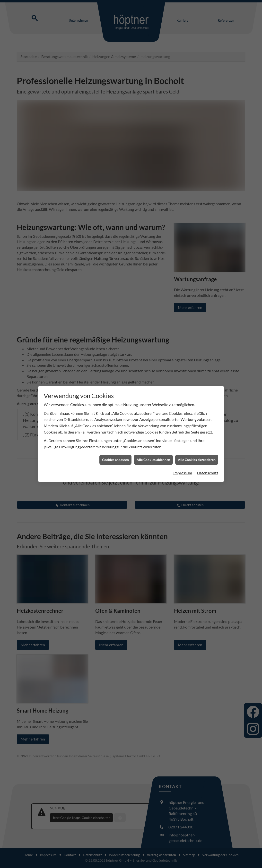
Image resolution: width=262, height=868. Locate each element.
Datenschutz (208, 473)
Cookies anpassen (115, 460)
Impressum (183, 473)
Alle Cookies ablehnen (153, 460)
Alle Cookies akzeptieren (197, 460)
